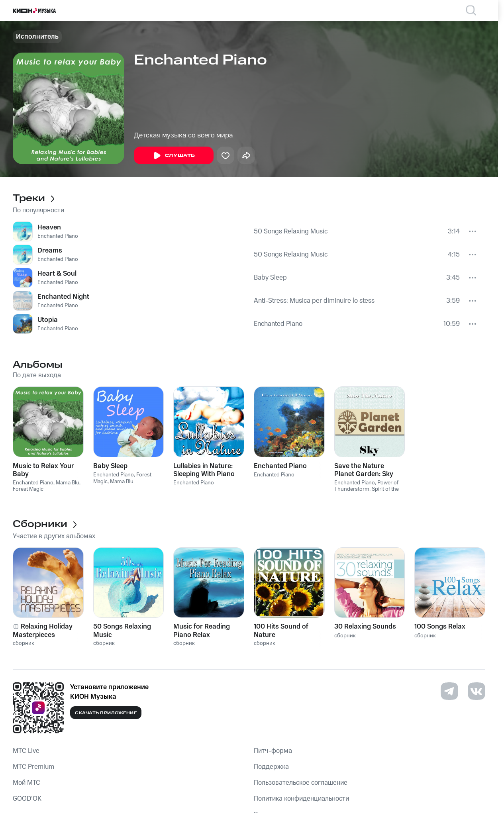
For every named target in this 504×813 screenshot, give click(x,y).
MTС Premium (33, 767)
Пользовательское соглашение (301, 783)
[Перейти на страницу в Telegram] (449, 691)
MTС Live (26, 751)
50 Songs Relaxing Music (291, 231)
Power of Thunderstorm (366, 486)
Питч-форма (273, 751)
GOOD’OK (27, 799)
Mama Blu (68, 483)
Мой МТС (26, 783)
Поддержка (271, 767)
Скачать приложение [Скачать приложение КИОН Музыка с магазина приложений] (106, 713)
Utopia (48, 320)
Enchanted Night (63, 297)
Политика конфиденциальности (301, 799)
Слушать (174, 156)
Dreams (50, 251)
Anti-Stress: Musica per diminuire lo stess (314, 301)
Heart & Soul (57, 274)
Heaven (49, 227)
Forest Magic (28, 489)
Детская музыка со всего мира (183, 135)
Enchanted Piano (58, 236)
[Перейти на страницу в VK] (477, 691)
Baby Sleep (270, 278)
